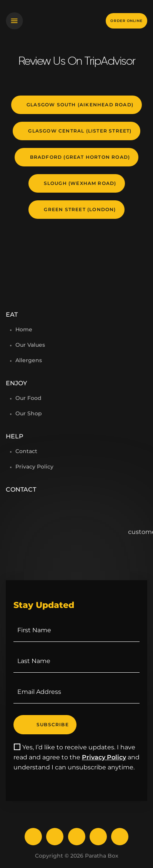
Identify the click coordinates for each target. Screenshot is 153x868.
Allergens (29, 360)
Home (24, 329)
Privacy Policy (34, 467)
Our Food (28, 398)
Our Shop (29, 413)
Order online (126, 21)
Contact (26, 451)
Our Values (30, 345)
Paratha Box (102, 856)
